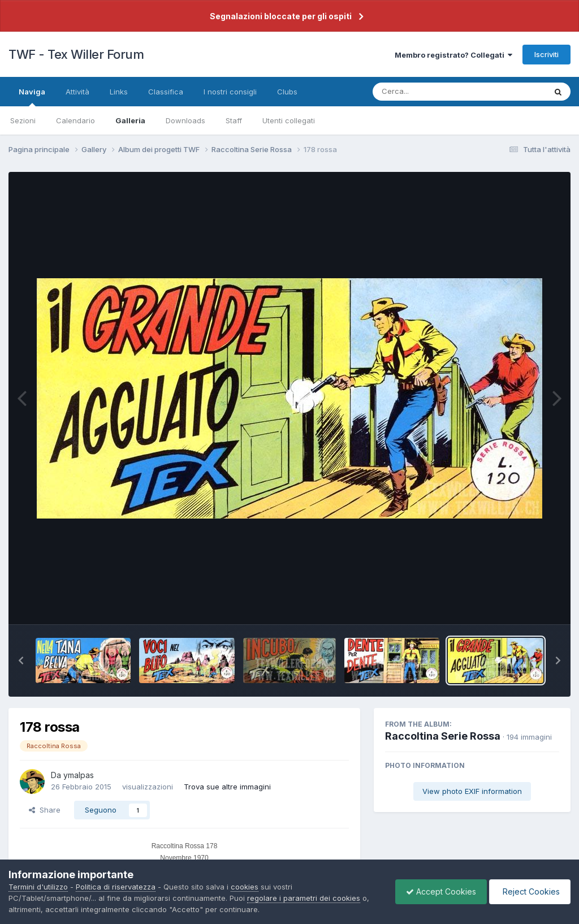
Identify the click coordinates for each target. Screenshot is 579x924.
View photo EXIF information (472, 791)
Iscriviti (546, 54)
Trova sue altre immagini (227, 787)
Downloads (185, 120)
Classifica (166, 92)
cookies (245, 887)
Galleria (130, 120)
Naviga (32, 97)
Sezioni (23, 120)
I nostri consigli (230, 92)
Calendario (75, 120)
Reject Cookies (529, 891)
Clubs (287, 92)
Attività (77, 92)
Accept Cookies (438, 891)
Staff (234, 120)
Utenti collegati (289, 120)
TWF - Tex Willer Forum (76, 54)
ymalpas (79, 775)
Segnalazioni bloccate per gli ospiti (281, 16)
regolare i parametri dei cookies (304, 898)
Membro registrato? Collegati (453, 55)
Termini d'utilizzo (38, 887)
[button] (21, 660)
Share (45, 810)
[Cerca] (433, 92)
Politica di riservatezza (116, 887)
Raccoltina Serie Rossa (443, 736)
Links (119, 92)
